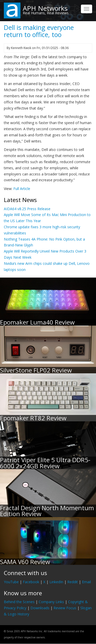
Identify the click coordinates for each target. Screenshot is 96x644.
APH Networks (45, 8)
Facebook (31, 582)
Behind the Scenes (19, 602)
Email (86, 582)
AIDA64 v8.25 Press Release (27, 209)
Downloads (40, 608)
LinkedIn (56, 582)
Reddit (73, 582)
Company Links (51, 602)
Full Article (22, 189)
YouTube (11, 582)
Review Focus (65, 608)
